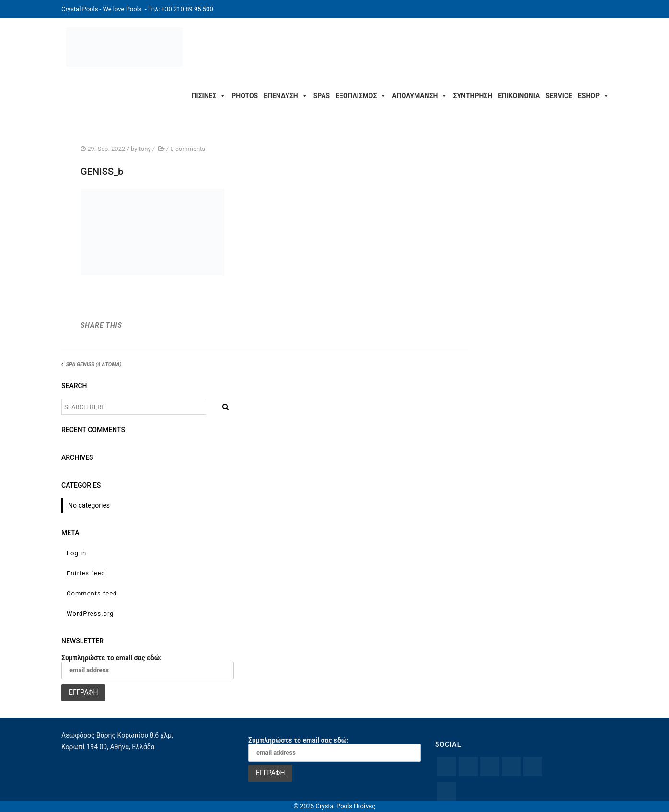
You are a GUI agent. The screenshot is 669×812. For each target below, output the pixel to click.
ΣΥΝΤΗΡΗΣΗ (473, 96)
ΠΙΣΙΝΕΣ (209, 96)
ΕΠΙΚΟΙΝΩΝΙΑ (519, 96)
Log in (76, 553)
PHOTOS (245, 96)
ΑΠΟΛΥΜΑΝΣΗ (420, 96)
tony (145, 149)
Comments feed (92, 593)
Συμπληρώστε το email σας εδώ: (148, 667)
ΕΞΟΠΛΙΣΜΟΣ (361, 96)
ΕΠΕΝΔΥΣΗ (285, 96)
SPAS (322, 96)
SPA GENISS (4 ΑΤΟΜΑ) (93, 364)
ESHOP (594, 96)
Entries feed (86, 573)
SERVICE (559, 96)
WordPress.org (90, 613)
